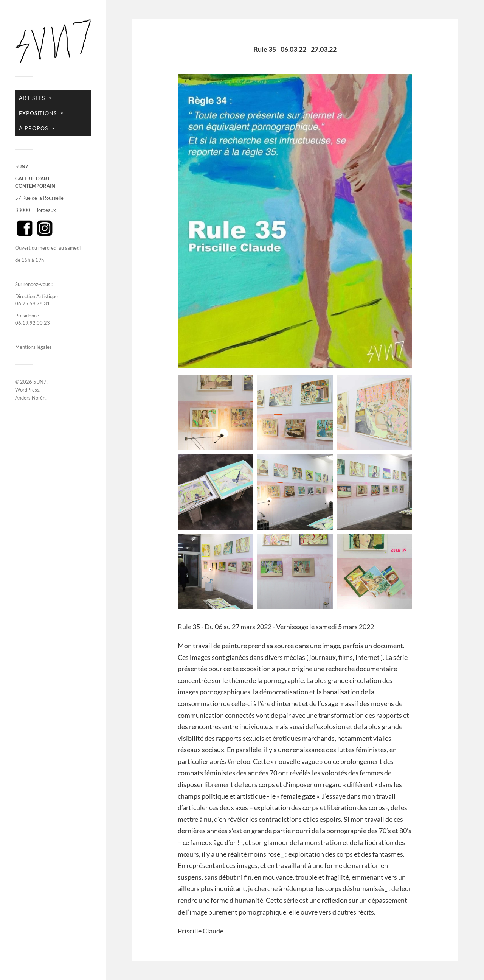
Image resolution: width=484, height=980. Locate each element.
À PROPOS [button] (37, 128)
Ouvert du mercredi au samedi (48, 248)
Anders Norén (30, 398)
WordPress (27, 390)
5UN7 (40, 382)
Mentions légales (33, 347)
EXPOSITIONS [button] (42, 113)
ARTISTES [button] (36, 98)
